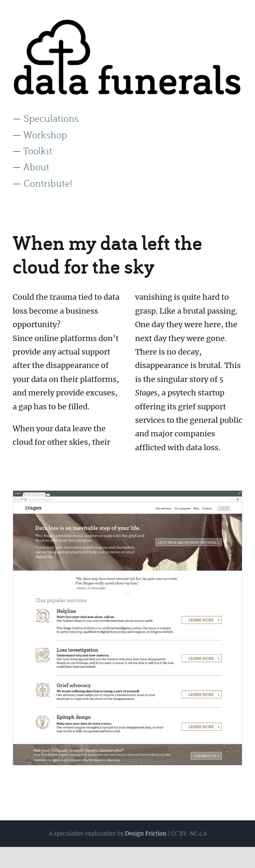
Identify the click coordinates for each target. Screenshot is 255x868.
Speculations (51, 118)
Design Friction (146, 834)
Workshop (45, 134)
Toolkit (38, 150)
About (36, 166)
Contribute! (48, 183)
